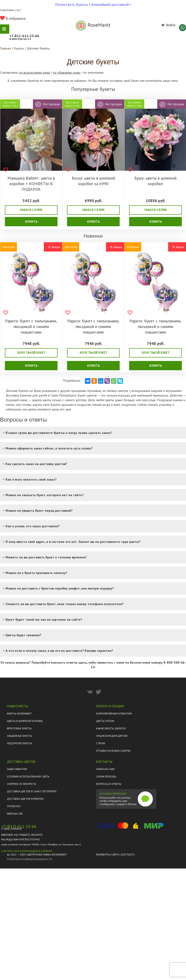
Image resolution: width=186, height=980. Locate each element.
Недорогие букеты (19, 743)
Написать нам (105, 769)
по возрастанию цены (35, 72)
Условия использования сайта (28, 777)
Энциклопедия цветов (112, 736)
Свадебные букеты (19, 736)
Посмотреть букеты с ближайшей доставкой (93, 6)
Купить (31, 222)
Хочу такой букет (31, 353)
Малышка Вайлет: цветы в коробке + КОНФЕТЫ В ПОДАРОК (31, 184)
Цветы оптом (105, 721)
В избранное (13, 18)
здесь (83, 662)
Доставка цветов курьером (25, 799)
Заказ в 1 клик (31, 210)
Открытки (14, 806)
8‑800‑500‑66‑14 (20, 39)
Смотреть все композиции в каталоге (27, 851)
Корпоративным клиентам (114, 714)
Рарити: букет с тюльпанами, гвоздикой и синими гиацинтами (31, 326)
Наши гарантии (17, 769)
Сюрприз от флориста (21, 784)
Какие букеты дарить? (111, 728)
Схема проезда (106, 777)
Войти (168, 25)
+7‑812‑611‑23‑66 (24, 36)
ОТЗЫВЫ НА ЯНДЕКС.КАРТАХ (113, 751)
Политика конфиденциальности (30, 859)
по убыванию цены (67, 72)
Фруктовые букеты (19, 728)
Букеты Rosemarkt (19, 714)
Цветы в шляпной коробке (25, 721)
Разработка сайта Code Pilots (115, 855)
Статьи (101, 743)
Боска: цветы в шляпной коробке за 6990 (93, 181)
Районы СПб (15, 814)
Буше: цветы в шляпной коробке (155, 181)
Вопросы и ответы (109, 784)
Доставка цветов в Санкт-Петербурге (32, 791)
